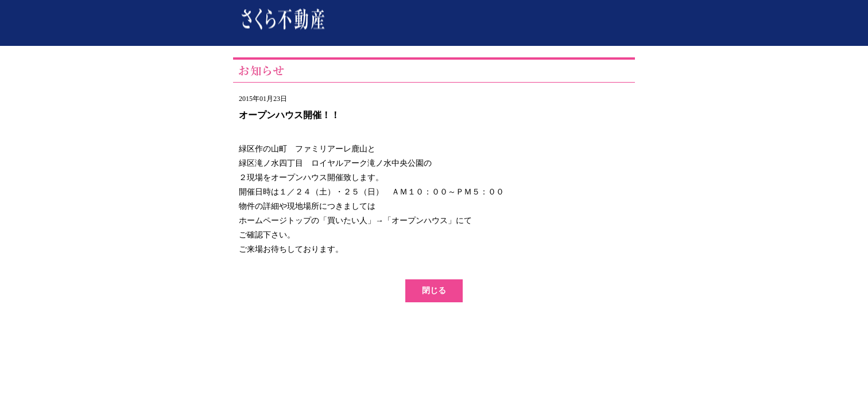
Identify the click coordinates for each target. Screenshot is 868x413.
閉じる (434, 291)
